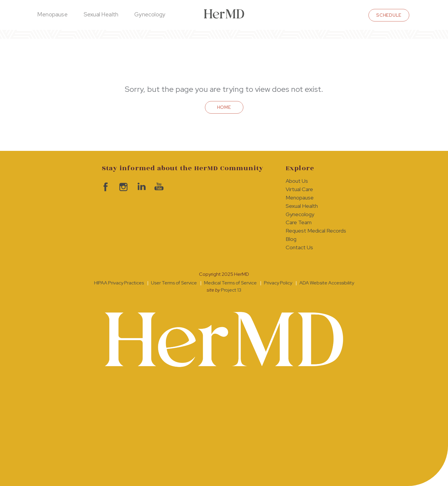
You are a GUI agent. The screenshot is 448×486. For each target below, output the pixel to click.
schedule (389, 15)
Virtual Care (299, 189)
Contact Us (299, 247)
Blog (291, 239)
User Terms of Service (174, 283)
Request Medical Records (316, 231)
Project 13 (231, 290)
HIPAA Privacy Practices (119, 283)
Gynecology (150, 14)
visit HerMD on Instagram (123, 187)
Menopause (52, 14)
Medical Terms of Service (230, 283)
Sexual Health (101, 14)
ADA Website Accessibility (327, 283)
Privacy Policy (278, 283)
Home (224, 107)
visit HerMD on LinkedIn (141, 187)
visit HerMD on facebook (105, 187)
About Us (297, 181)
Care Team (299, 222)
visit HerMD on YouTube (158, 187)
